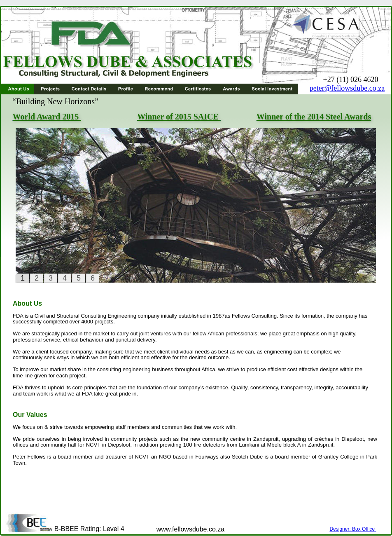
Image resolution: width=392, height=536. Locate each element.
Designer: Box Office (353, 529)
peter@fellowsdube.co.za (347, 88)
